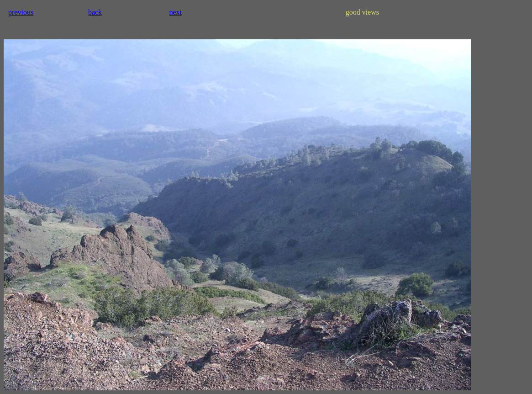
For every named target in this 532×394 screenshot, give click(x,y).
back (95, 12)
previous (21, 12)
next (175, 12)
